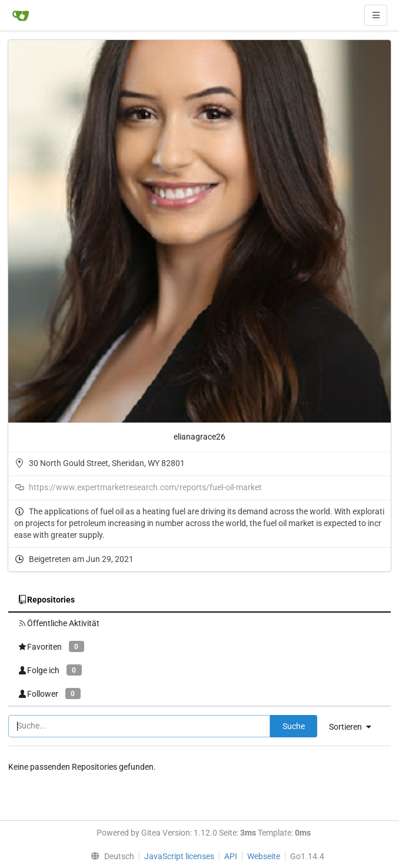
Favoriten (51, 646)
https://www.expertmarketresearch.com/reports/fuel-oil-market (145, 487)
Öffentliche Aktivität (59, 623)
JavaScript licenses (179, 856)
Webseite (264, 856)
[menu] (355, 727)
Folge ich (50, 670)
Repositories (46, 600)
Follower (49, 694)
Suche (294, 726)
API (231, 856)
